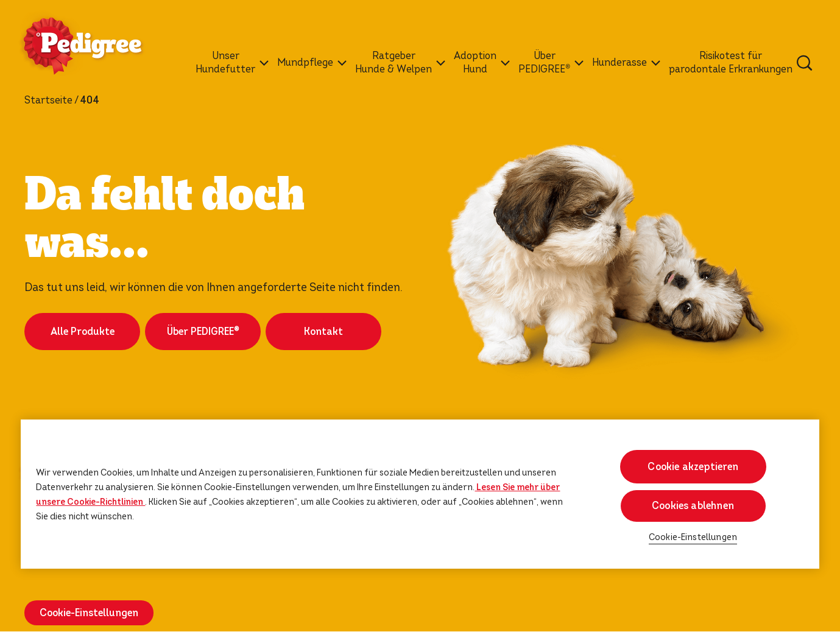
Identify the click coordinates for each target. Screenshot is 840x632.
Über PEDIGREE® (203, 332)
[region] (420, 494)
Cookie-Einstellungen (89, 613)
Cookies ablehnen (693, 506)
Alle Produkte (83, 332)
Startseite (48, 100)
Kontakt (323, 332)
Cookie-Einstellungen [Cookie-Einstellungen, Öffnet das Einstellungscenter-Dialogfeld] (693, 537)
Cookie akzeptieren (693, 467)
